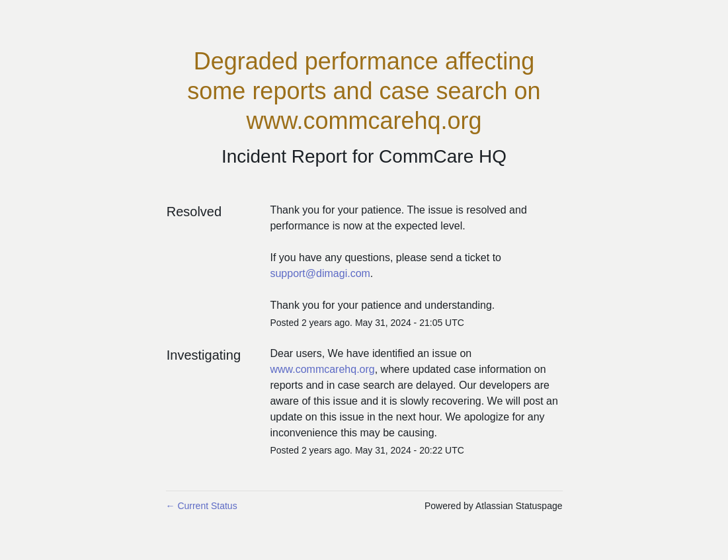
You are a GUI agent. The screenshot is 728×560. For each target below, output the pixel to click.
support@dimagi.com (320, 273)
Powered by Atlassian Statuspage (494, 506)
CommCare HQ (443, 156)
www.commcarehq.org (322, 369)
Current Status (202, 506)
